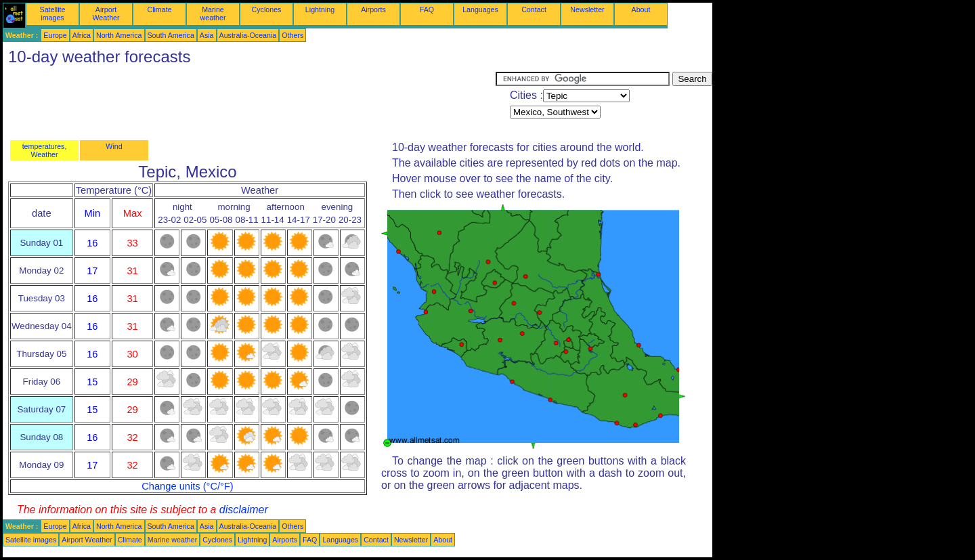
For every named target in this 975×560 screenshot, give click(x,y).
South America (171, 35)
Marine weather (213, 14)
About (641, 9)
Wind (114, 146)
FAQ (427, 9)
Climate (159, 9)
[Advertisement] (249, 102)
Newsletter (587, 9)
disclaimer (244, 510)
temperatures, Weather (45, 150)
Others (292, 35)
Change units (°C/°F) (188, 486)
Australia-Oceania (248, 35)
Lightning (320, 9)
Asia (207, 35)
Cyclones (267, 9)
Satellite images (53, 14)
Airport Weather (106, 14)
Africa (82, 35)
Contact (534, 9)
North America (119, 35)
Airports (373, 9)
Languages (480, 9)
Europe (55, 35)
